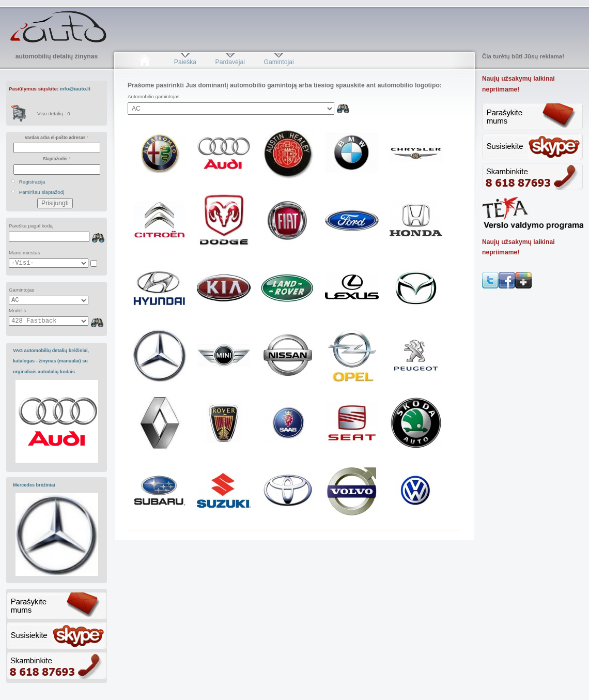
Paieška (185, 62)
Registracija (32, 182)
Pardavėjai (230, 62)
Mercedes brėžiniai (34, 485)
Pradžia (144, 62)
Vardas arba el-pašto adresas (57, 138)
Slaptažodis (57, 159)
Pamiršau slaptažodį (42, 192)
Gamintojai (278, 62)
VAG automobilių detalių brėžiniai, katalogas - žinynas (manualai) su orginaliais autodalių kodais (51, 361)
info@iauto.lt (75, 89)
